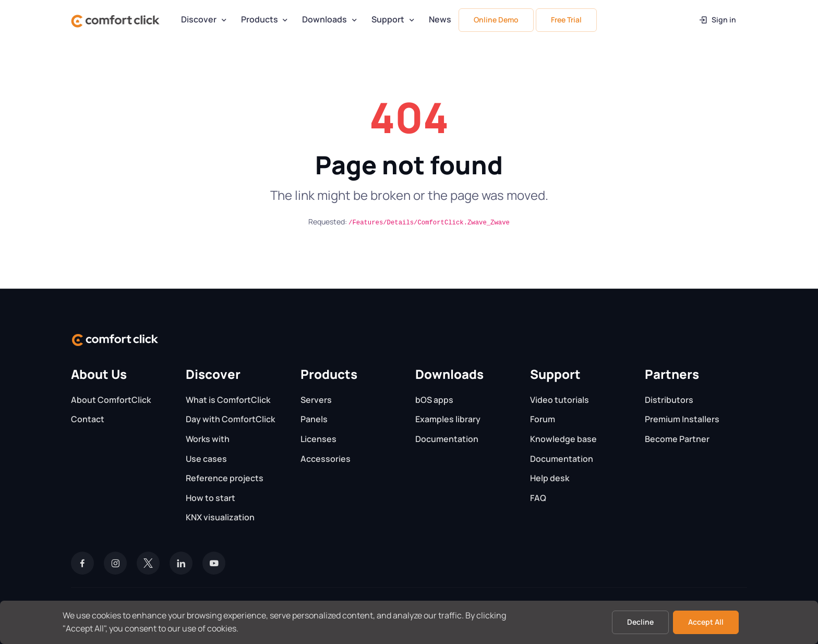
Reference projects (225, 478)
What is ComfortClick (228, 400)
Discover (199, 19)
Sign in (717, 20)
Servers (316, 400)
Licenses (318, 439)
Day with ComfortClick (230, 419)
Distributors (669, 400)
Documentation (447, 439)
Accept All (706, 622)
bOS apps (434, 400)
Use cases (206, 459)
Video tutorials (560, 400)
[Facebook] (82, 563)
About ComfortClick (111, 400)
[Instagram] (115, 563)
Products (260, 19)
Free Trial (566, 20)
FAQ (538, 498)
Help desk (550, 478)
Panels (314, 419)
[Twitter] (148, 563)
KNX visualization (220, 517)
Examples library (448, 419)
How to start (210, 498)
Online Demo (496, 20)
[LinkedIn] (181, 563)
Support (388, 19)
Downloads (324, 19)
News (440, 19)
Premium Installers (682, 419)
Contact (88, 419)
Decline (640, 622)
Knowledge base (563, 439)
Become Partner (677, 439)
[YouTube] (214, 563)
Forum (543, 419)
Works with (208, 439)
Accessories (326, 459)
